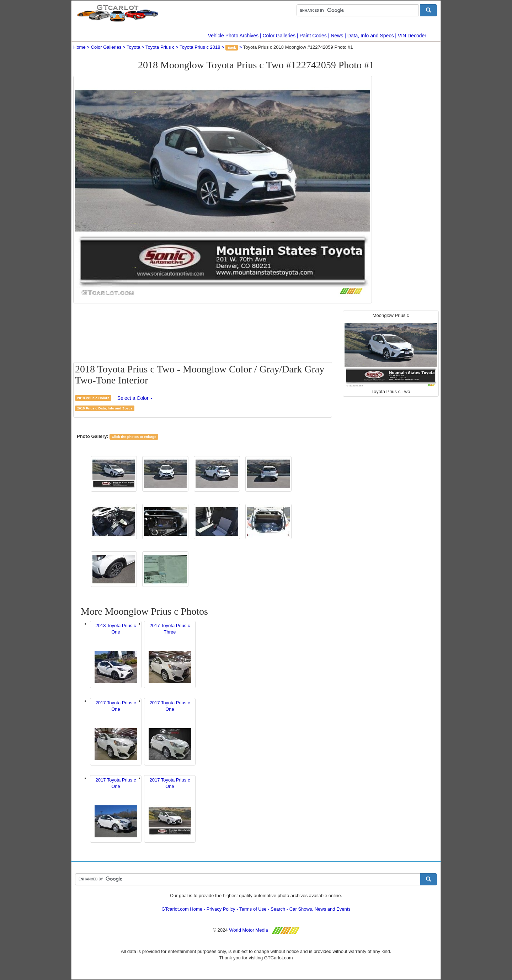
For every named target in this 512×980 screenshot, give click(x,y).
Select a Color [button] (135, 398)
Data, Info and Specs (371, 36)
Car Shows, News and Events (320, 909)
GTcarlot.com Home (182, 909)
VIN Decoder (412, 36)
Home (79, 47)
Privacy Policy (221, 909)
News (337, 36)
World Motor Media (249, 930)
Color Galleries (279, 36)
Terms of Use (253, 909)
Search (278, 909)
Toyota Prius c (160, 47)
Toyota (133, 47)
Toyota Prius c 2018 (200, 47)
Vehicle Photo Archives (233, 36)
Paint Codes (313, 36)
